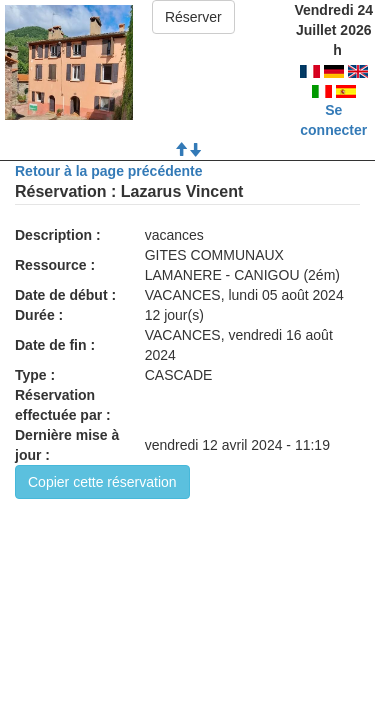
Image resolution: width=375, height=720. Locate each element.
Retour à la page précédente (109, 171)
